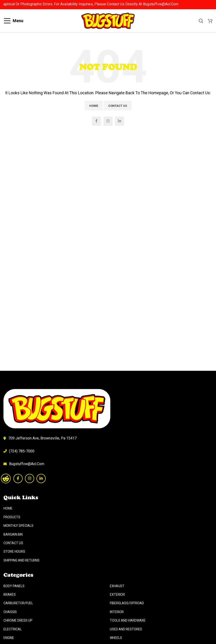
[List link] (108, 464)
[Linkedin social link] (120, 121)
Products (12, 517)
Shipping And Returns (21, 560)
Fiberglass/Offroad (127, 603)
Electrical (13, 629)
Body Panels (14, 586)
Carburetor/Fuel (18, 603)
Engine (9, 638)
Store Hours (14, 552)
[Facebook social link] (96, 121)
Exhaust (117, 586)
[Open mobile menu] (13, 21)
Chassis (10, 612)
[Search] (201, 21)
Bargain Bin (13, 534)
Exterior (117, 595)
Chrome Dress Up (18, 620)
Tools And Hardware (128, 620)
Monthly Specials (18, 526)
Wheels (116, 638)
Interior (117, 612)
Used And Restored (126, 629)
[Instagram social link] (108, 121)
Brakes (10, 595)
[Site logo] (108, 20)
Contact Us (118, 106)
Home (94, 106)
